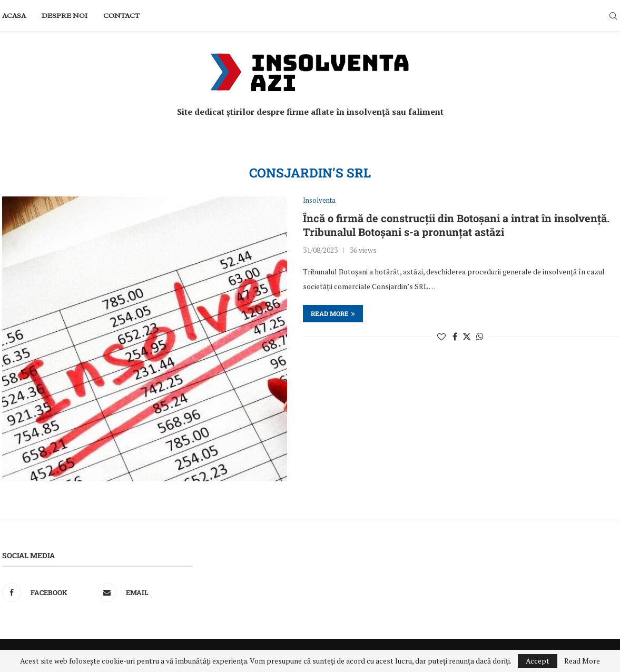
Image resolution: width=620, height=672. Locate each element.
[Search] (613, 16)
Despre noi (65, 16)
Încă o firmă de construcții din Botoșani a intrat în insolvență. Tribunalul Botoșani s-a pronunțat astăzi (456, 225)
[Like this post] (441, 337)
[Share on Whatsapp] (480, 337)
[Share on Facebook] (455, 337)
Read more (333, 313)
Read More (582, 661)
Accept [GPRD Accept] (538, 661)
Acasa (14, 16)
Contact (121, 16)
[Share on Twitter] (467, 337)
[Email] (142, 592)
